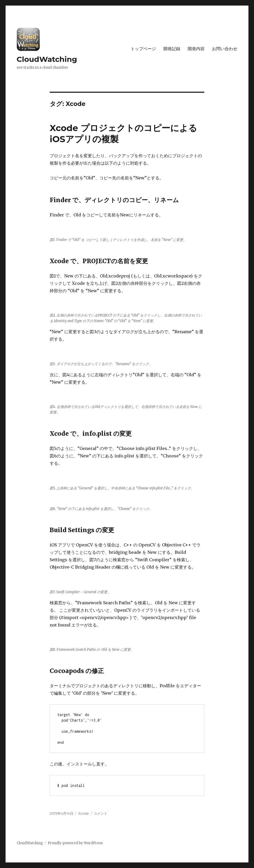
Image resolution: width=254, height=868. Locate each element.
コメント (100, 813)
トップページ (143, 49)
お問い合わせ (225, 49)
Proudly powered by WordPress (75, 843)
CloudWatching (47, 59)
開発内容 (196, 49)
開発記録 (172, 49)
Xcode (84, 813)
